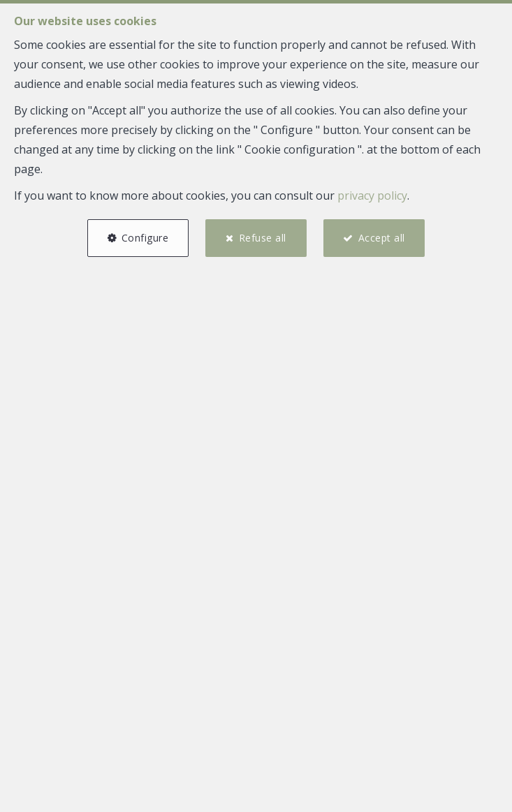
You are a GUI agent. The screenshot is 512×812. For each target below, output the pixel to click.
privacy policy (372, 195)
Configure (145, 238)
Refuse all (263, 238)
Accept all (382, 238)
